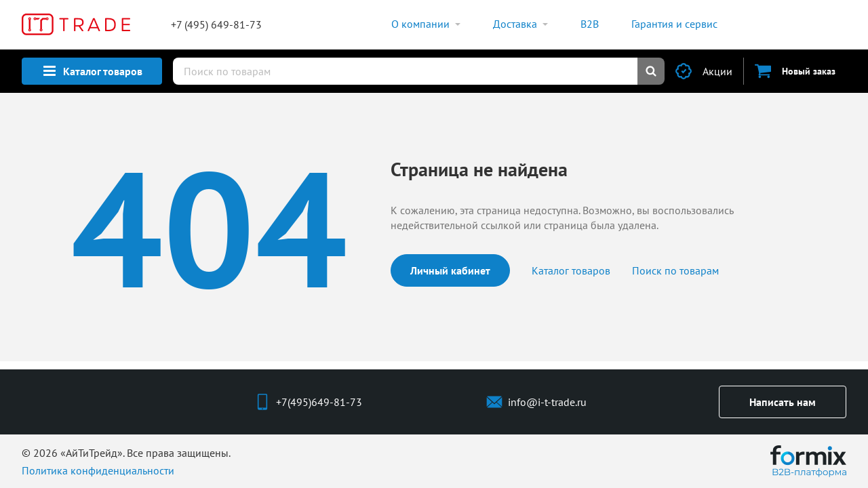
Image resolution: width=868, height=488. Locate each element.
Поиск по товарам (675, 270)
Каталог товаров (571, 270)
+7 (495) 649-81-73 (216, 24)
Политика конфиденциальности (98, 470)
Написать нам (783, 402)
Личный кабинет (450, 270)
